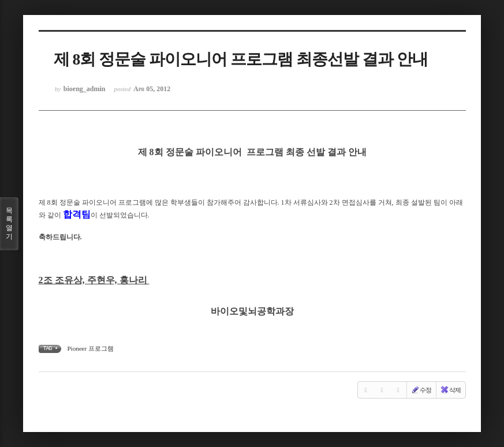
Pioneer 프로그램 (91, 348)
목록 (9, 224)
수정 (421, 390)
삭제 (450, 390)
